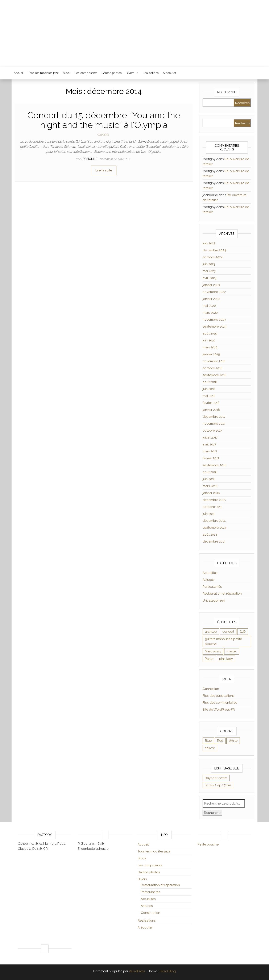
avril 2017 (209, 444)
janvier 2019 (211, 354)
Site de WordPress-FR (219, 710)
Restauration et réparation (222, 594)
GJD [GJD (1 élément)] (243, 632)
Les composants (86, 73)
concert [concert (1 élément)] (228, 632)
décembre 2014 (214, 521)
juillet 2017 (210, 437)
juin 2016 (209, 479)
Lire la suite (104, 170)
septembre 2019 (215, 327)
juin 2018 (209, 389)
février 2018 (211, 403)
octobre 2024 (213, 257)
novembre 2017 (214, 424)
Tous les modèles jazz (43, 73)
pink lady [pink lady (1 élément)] (226, 659)
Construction (150, 913)
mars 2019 (210, 347)
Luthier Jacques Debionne (134, 30)
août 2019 (210, 333)
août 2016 (210, 472)
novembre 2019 (214, 320)
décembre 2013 (214, 541)
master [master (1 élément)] (232, 651)
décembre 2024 (214, 250)
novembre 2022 (214, 292)
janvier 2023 (211, 285)
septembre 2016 (215, 465)
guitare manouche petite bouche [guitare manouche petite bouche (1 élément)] (223, 641)
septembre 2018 (214, 375)
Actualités (103, 135)
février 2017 (211, 458)
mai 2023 (209, 271)
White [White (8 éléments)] (233, 741)
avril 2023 (210, 278)
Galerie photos (112, 73)
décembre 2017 (214, 417)
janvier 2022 (211, 299)
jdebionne (90, 159)
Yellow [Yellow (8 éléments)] (210, 748)
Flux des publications (218, 696)
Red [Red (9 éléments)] (220, 741)
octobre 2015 (212, 507)
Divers (142, 879)
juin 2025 (209, 243)
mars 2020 (210, 313)
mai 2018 (209, 396)
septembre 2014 (214, 528)
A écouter (169, 73)
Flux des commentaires (220, 703)
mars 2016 (210, 486)
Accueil (19, 73)
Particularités (212, 587)
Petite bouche (208, 844)
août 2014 (210, 535)
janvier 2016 (211, 493)
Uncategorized (214, 601)
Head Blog (168, 971)
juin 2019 (209, 340)
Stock (67, 73)
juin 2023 (209, 264)
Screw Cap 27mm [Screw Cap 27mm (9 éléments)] (218, 785)
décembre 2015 (214, 500)
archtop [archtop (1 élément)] (211, 632)
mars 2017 (210, 451)
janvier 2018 (211, 410)
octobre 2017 (212, 431)
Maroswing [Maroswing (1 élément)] (213, 651)
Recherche (212, 813)
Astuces (208, 580)
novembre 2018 (214, 361)
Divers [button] (132, 73)
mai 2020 (209, 306)
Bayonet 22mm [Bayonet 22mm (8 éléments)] (216, 778)
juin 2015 (209, 514)
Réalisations (151, 73)
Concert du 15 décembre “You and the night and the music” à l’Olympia (104, 120)
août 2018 (210, 382)
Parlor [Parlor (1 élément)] (209, 659)
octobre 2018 (212, 368)
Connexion (211, 689)
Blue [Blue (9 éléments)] (208, 741)
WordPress (137, 971)
